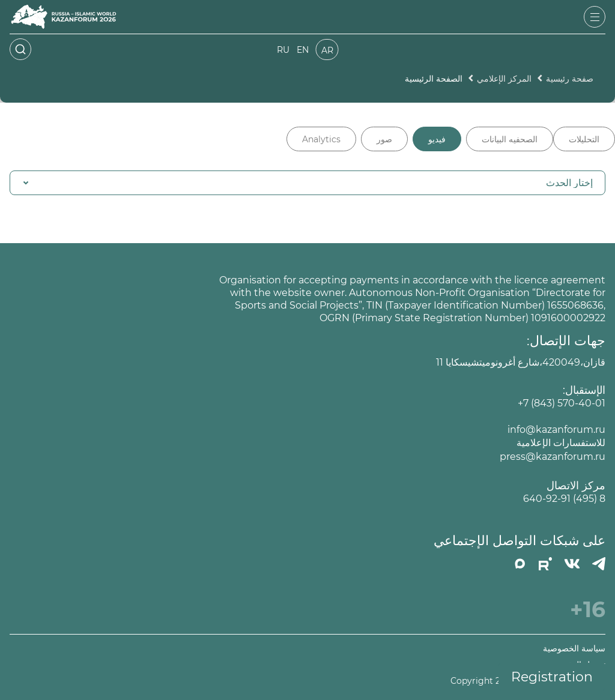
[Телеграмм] (599, 564)
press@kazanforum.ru (553, 457)
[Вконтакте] (572, 564)
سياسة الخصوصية (574, 649)
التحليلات (584, 139)
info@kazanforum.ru (556, 430)
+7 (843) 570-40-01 (562, 403)
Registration (552, 677)
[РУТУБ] (545, 564)
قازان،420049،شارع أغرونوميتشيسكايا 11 (521, 362)
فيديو (437, 139)
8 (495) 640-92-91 (564, 499)
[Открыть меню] (595, 17)
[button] (307, 183)
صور (384, 139)
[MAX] (520, 564)
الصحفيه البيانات (510, 139)
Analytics (321, 139)
